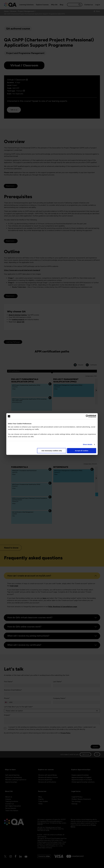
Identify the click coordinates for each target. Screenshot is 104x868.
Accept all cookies (82, 451)
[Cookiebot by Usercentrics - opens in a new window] (87, 416)
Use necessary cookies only (52, 451)
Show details (88, 444)
